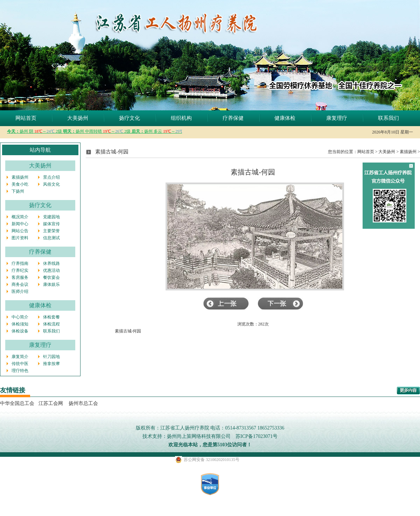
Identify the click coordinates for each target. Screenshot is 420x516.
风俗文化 (51, 184)
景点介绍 (51, 177)
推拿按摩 (51, 364)
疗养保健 (233, 118)
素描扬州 (20, 177)
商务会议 (20, 284)
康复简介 (20, 357)
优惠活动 (51, 270)
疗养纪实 (20, 270)
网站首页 (26, 118)
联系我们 (388, 118)
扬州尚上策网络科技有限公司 (199, 436)
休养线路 (51, 263)
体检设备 (20, 331)
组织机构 (181, 118)
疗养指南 (20, 263)
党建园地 (51, 217)
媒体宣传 (51, 224)
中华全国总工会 (17, 403)
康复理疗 (337, 118)
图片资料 (20, 238)
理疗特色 (20, 371)
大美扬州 (78, 118)
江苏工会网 (51, 403)
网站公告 (20, 231)
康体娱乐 (51, 284)
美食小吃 (20, 184)
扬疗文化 (129, 118)
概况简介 (20, 217)
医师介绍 (20, 291)
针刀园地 (51, 357)
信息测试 (51, 238)
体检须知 (20, 324)
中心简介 (20, 317)
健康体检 (285, 118)
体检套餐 (51, 317)
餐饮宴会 (51, 277)
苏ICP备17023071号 (257, 436)
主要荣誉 (51, 231)
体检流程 (51, 324)
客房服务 (20, 277)
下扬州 (18, 191)
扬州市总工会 (83, 403)
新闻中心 (20, 224)
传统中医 (20, 364)
